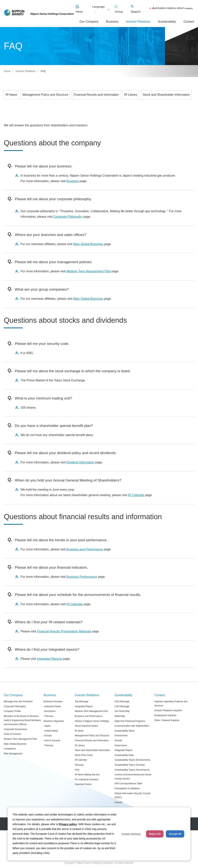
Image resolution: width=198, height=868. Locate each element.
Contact (189, 22)
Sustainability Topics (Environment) (132, 760)
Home (7, 71)
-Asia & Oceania (52, 740)
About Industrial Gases (86, 726)
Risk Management (13, 754)
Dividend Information (80, 462)
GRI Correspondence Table (128, 784)
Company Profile (12, 711)
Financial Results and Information (96, 95)
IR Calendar (136, 495)
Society (118, 740)
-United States (51, 731)
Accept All (175, 834)
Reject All (155, 834)
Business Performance (82, 577)
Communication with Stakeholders (132, 726)
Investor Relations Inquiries (168, 710)
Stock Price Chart (84, 755)
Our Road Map (122, 711)
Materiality (120, 716)
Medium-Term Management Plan (89, 271)
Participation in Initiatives (127, 788)
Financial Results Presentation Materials (64, 631)
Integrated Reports (49, 659)
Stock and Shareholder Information (166, 95)
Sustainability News (125, 731)
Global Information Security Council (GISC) (133, 795)
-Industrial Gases (52, 706)
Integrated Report (84, 706)
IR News (11, 95)
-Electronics (50, 711)
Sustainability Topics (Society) (130, 765)
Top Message (82, 701)
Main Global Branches (88, 244)
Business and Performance (84, 549)
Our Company (89, 22)
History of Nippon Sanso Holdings (92, 721)
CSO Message (122, 706)
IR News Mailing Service (87, 775)
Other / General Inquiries (167, 720)
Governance (121, 745)
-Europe (48, 736)
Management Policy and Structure (45, 95)
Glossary (79, 765)
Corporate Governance (15, 729)
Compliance (10, 749)
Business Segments (54, 721)
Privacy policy (68, 824)
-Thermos (48, 716)
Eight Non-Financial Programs (130, 721)
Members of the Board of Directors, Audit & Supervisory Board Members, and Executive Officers (23, 720)
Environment (121, 736)
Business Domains (53, 701)
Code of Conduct (12, 734)
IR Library (131, 95)
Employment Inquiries (165, 715)
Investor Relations (138, 22)
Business (112, 22)
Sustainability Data (124, 755)
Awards (118, 802)
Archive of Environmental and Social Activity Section (133, 777)
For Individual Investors (87, 780)
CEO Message (122, 701)
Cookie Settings (131, 834)
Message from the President (18, 701)
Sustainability (167, 22)
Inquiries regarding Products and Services (171, 704)
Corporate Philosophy (68, 217)
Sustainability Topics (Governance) (132, 770)
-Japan (47, 726)
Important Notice (83, 784)
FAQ (77, 770)
